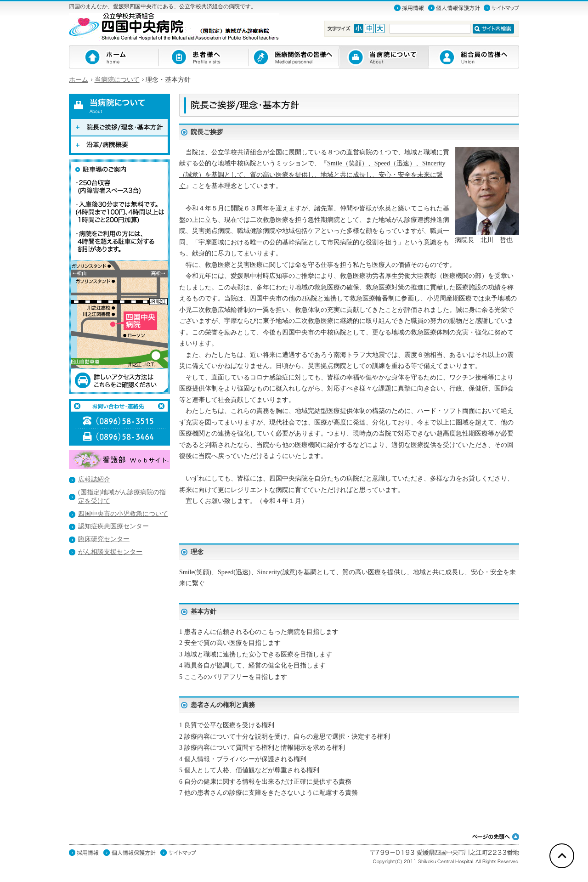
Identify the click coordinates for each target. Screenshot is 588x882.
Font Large (380, 28)
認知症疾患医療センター (113, 526)
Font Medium (369, 28)
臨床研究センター (104, 539)
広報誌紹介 (94, 479)
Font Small (359, 28)
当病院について (117, 80)
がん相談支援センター (110, 552)
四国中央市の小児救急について (123, 514)
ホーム (79, 80)
